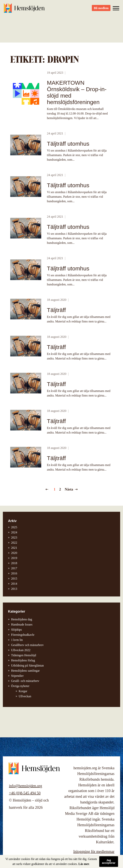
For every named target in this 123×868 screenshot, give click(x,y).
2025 (14, 527)
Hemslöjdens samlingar (25, 671)
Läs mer (84, 864)
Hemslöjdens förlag (23, 660)
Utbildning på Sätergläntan (27, 665)
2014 (14, 584)
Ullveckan (25, 696)
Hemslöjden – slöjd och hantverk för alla (25, 9)
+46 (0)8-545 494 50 (25, 793)
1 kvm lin (17, 640)
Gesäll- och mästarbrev (25, 681)
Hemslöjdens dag (22, 619)
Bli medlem (101, 10)
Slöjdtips (16, 630)
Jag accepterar (109, 862)
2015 (14, 579)
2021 (14, 548)
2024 (14, 532)
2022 (14, 543)
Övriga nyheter (20, 686)
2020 (14, 553)
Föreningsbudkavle (23, 635)
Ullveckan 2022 (21, 650)
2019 (14, 558)
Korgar (23, 691)
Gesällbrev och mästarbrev (27, 645)
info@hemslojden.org (25, 786)
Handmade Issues (22, 624)
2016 (14, 573)
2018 (14, 563)
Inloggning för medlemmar (94, 851)
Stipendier (17, 676)
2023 (14, 537)
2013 (14, 589)
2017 (14, 568)
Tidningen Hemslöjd (23, 655)
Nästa (69, 489)
